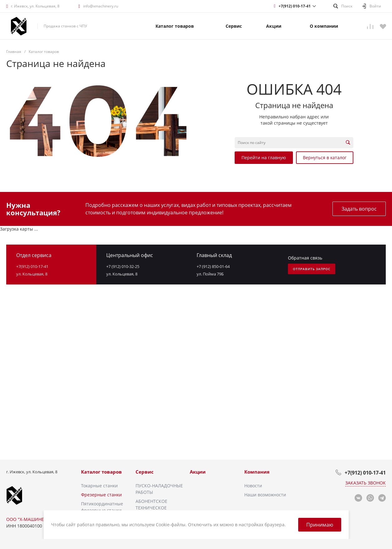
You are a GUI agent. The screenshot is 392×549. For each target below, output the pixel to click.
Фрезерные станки (101, 495)
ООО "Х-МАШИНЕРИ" (29, 519)
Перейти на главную (264, 158)
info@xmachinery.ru (101, 6)
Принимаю (320, 525)
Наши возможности (265, 495)
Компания (257, 472)
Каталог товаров (101, 472)
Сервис (145, 472)
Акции (198, 472)
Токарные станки (99, 486)
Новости (253, 486)
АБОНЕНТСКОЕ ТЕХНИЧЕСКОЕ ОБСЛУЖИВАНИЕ (154, 508)
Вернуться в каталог (325, 158)
